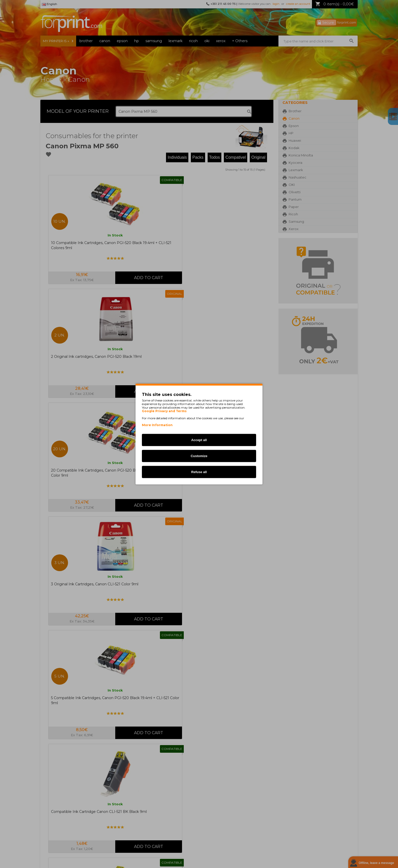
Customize (199, 456)
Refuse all (199, 472)
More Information (157, 425)
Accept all (199, 440)
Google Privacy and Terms (164, 411)
